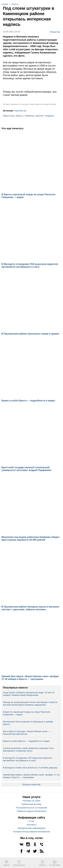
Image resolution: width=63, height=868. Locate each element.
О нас (32, 821)
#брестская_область (13, 116)
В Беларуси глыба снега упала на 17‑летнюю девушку (30, 768)
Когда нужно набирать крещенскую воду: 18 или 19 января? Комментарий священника (29, 694)
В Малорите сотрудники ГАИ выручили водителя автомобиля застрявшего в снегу (27, 759)
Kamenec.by (20, 111)
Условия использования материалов (31, 832)
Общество (55, 32)
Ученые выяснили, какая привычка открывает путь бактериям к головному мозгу (28, 749)
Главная (5, 4)
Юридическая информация (32, 828)
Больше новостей (32, 784)
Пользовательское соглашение (31, 808)
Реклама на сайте (31, 801)
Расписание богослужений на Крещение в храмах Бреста (28, 723)
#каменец (29, 116)
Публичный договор (32, 804)
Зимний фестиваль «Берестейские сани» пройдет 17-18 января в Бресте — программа (31, 776)
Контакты (32, 825)
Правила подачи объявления (32, 811)
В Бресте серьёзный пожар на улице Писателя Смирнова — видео (27, 713)
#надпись (50, 116)
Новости (15, 4)
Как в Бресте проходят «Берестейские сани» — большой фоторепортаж (27, 733)
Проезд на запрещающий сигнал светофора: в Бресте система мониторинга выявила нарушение (30, 703)
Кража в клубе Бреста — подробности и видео (26, 741)
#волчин (40, 116)
